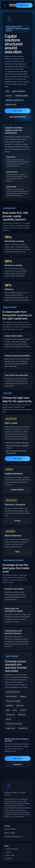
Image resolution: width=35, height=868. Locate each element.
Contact (17, 521)
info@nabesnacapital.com (14, 836)
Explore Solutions (17, 490)
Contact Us (17, 764)
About (18, 552)
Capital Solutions (12, 849)
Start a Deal (24, 5)
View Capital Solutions (17, 117)
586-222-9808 (10, 833)
